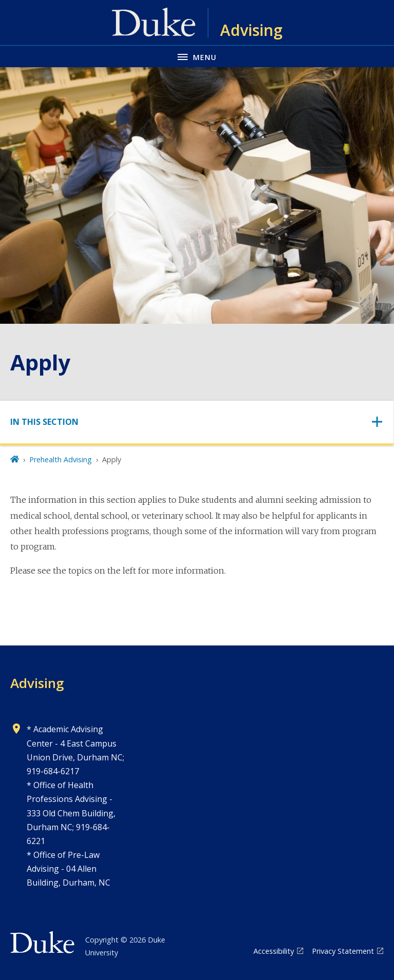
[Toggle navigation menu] (197, 56)
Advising (37, 683)
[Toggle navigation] (197, 422)
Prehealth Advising (61, 459)
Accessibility (274, 951)
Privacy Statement (343, 951)
